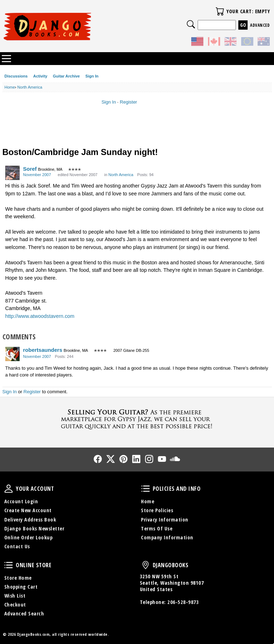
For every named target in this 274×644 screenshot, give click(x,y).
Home (148, 501)
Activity (40, 76)
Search (191, 24)
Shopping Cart (21, 587)
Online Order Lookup (29, 537)
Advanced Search (24, 613)
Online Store (9, 565)
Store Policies (157, 510)
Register (128, 102)
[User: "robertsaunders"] (12, 354)
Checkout (15, 605)
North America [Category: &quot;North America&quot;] (121, 175)
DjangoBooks (146, 565)
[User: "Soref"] (12, 173)
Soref (30, 169)
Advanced (260, 25)
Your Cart (220, 11)
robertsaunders (43, 350)
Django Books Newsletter (34, 528)
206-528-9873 (183, 602)
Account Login (21, 501)
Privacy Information (165, 520)
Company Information (167, 537)
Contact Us (17, 546)
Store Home (18, 578)
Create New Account (28, 510)
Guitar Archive (66, 76)
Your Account (9, 489)
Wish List (15, 596)
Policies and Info (146, 489)
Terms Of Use (157, 528)
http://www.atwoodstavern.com (40, 316)
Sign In (92, 76)
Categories (6, 59)
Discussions (16, 76)
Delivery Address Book (30, 520)
